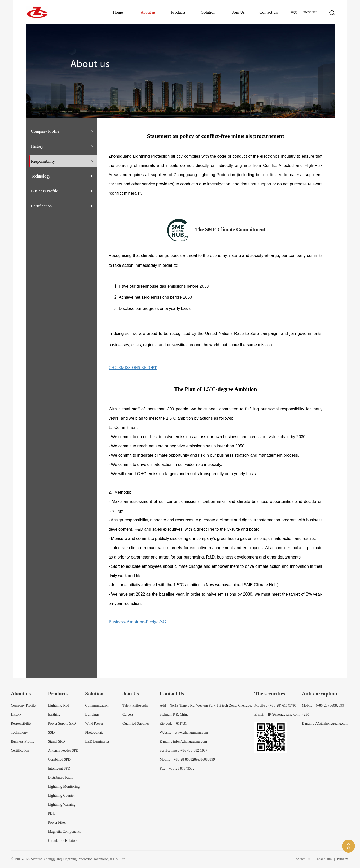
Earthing (54, 715)
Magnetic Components (64, 832)
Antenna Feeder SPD (63, 751)
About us (148, 12)
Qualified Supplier (136, 724)
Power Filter (57, 823)
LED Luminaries (97, 742)
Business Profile (45, 191)
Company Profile (45, 131)
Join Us (239, 12)
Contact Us (269, 12)
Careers (128, 715)
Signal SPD (56, 742)
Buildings (92, 715)
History (37, 146)
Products (178, 12)
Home (118, 12)
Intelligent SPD (59, 769)
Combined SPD (59, 760)
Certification (42, 206)
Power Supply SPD (62, 724)
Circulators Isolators (63, 841)
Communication (97, 706)
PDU (52, 814)
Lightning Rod (59, 706)
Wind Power (94, 724)
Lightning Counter (62, 796)
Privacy (342, 859)
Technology (41, 176)
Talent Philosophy (135, 706)
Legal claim (323, 859)
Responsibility (43, 161)
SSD (51, 733)
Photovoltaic (94, 733)
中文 (294, 12)
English (310, 12)
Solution (208, 12)
